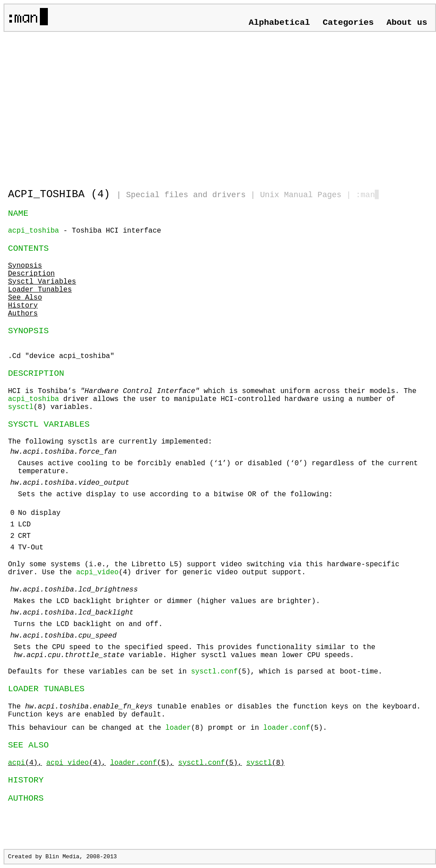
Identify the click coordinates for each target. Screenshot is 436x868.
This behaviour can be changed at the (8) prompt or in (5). (167, 728)
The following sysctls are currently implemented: (220, 541)
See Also (25, 298)
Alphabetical (279, 23)
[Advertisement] (112, 106)
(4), (25, 763)
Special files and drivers (186, 195)
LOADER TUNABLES (46, 689)
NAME (18, 214)
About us (407, 23)
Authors (23, 314)
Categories (348, 23)
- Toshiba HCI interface (85, 231)
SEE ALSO (28, 745)
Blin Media (62, 857)
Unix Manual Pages (301, 195)
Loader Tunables (40, 290)
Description (31, 274)
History (23, 306)
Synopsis (25, 266)
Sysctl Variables (42, 282)
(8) (265, 763)
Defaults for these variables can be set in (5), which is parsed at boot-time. (195, 672)
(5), (142, 763)
